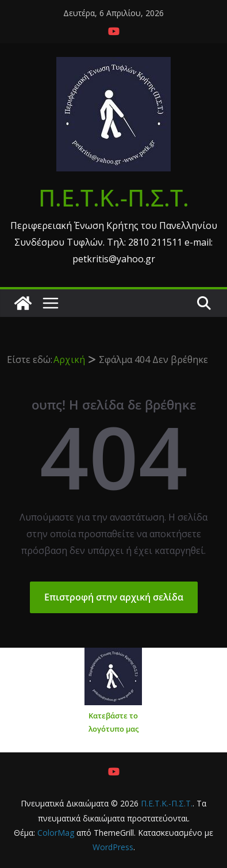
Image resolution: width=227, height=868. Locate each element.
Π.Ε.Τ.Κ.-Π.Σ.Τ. (114, 198)
